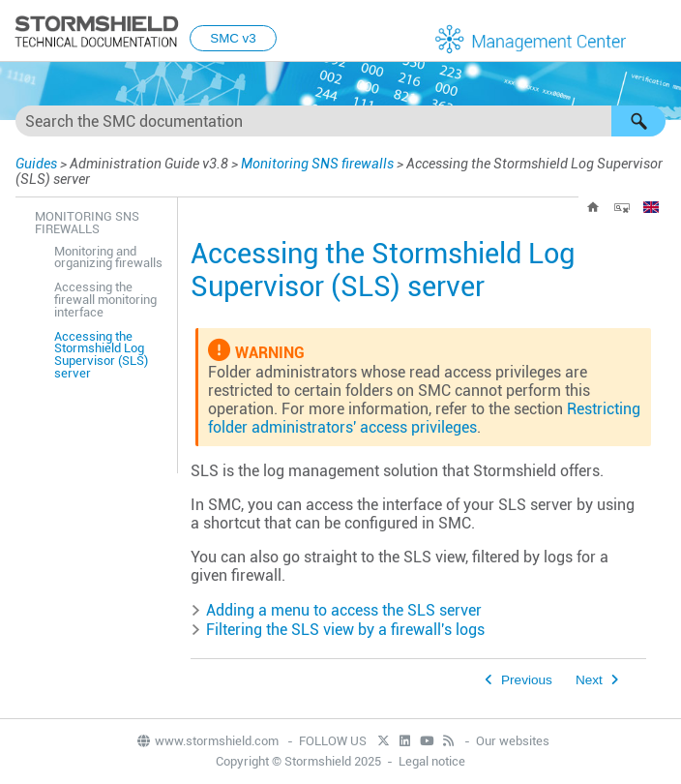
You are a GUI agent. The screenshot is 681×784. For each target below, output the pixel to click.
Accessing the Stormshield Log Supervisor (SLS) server (101, 355)
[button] (638, 121)
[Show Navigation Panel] (658, 32)
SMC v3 (233, 38)
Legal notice (432, 761)
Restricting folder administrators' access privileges (424, 418)
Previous (527, 680)
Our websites (513, 741)
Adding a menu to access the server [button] (336, 610)
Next (589, 680)
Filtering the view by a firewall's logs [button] (338, 630)
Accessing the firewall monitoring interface (105, 300)
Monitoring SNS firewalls (317, 164)
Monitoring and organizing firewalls (108, 257)
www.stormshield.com (207, 741)
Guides (36, 164)
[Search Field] (340, 121)
